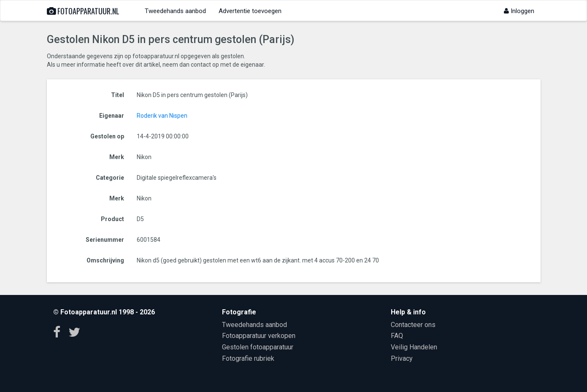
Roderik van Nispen (162, 116)
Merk (117, 157)
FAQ (397, 336)
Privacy (402, 358)
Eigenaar (112, 116)
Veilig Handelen (414, 347)
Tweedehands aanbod (175, 11)
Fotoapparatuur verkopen (259, 336)
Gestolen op (107, 136)
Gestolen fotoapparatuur (258, 347)
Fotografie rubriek (248, 358)
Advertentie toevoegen (250, 11)
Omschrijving (105, 260)
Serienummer (105, 240)
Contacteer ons (413, 325)
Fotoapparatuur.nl (83, 11)
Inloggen (519, 11)
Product (112, 219)
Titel (118, 95)
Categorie (110, 178)
